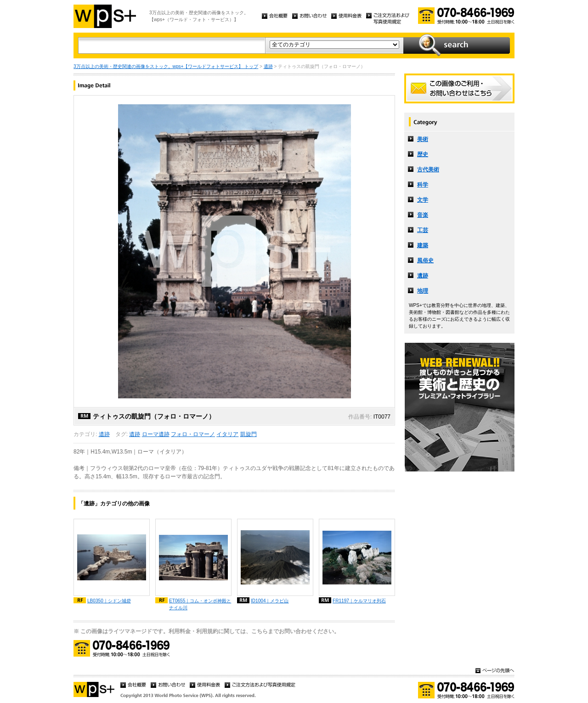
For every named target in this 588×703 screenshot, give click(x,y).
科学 (423, 185)
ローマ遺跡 (156, 434)
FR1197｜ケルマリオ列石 (359, 601)
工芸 (423, 230)
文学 (423, 200)
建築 (423, 245)
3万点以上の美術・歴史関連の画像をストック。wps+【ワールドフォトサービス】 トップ (166, 66)
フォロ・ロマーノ (193, 434)
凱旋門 (249, 434)
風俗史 (425, 261)
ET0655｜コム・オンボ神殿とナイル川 (200, 604)
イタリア (227, 434)
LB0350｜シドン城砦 (109, 601)
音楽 (423, 215)
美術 (423, 139)
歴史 (423, 154)
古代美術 (428, 170)
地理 (423, 291)
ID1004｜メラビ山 (270, 601)
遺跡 (268, 66)
